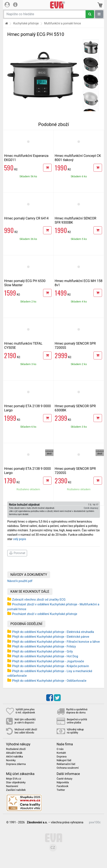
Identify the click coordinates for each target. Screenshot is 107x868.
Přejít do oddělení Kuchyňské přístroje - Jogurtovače (48, 661)
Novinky (11, 760)
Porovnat (17, 553)
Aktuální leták (14, 753)
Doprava (62, 757)
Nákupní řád (64, 760)
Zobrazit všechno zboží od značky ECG (39, 600)
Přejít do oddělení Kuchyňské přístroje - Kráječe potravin (51, 666)
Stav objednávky (16, 782)
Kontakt (61, 753)
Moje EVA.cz (14, 779)
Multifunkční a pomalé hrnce (63, 23)
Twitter (61, 790)
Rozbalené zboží (16, 749)
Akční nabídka (14, 757)
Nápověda (63, 782)
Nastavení (12, 786)
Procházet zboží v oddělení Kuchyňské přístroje (45, 614)
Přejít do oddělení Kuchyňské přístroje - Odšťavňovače (49, 681)
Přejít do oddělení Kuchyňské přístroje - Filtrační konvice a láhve (56, 642)
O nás (60, 749)
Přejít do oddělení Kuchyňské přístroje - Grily (42, 651)
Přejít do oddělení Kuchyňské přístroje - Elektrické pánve (51, 637)
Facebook (62, 786)
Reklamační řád (66, 764)
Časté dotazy (64, 779)
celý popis (20, 539)
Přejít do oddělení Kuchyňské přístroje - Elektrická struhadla (53, 632)
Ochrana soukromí (68, 768)
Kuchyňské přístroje (26, 23)
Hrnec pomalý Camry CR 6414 (26, 218)
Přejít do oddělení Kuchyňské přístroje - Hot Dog (45, 656)
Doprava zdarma (16, 764)
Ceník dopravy (91, 508)
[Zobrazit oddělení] (99, 14)
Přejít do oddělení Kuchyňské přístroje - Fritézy (44, 646)
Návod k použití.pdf (20, 581)
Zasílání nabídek (16, 790)
